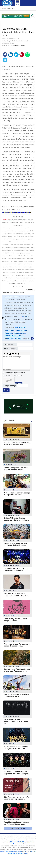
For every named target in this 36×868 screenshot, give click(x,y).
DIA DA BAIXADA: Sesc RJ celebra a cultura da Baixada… (17, 595)
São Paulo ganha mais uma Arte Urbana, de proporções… (17, 798)
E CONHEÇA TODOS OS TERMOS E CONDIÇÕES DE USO (18, 319)
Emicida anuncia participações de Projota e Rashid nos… (17, 823)
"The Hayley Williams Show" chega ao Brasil (16, 620)
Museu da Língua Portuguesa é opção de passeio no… (17, 645)
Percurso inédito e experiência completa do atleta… (17, 695)
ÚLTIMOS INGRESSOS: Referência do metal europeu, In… (16, 721)
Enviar (6, 390)
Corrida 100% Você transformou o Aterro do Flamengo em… (17, 670)
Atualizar (19, 383)
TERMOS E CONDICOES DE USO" (19, 284)
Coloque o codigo (10, 386)
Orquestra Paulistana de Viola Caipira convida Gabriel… (16, 569)
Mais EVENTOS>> (18, 828)
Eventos (17, 46)
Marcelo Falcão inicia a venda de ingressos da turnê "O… (16, 748)
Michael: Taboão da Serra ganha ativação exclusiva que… (17, 444)
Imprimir (23, 46)
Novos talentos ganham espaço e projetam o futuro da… (17, 494)
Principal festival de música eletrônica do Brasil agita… (15, 544)
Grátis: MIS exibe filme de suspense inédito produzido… (16, 519)
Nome (8, 345)
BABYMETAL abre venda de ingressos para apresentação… (17, 773)
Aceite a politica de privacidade (13, 375)
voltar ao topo (30, 290)
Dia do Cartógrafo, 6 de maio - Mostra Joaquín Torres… (16, 469)
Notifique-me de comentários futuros (15, 372)
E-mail (11, 349)
